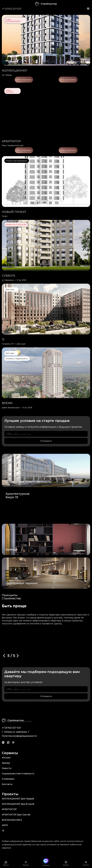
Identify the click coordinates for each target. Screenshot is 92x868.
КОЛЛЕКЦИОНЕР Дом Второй (18, 804)
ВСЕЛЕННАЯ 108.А (12, 820)
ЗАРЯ (5, 825)
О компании (8, 779)
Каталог (6, 758)
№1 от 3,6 (24, 80)
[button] (88, 8)
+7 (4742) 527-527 (12, 9)
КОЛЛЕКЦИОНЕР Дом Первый (18, 799)
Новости (7, 768)
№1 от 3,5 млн (24, 150)
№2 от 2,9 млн (68, 80)
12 (3, 831)
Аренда (6, 763)
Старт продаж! (10, 91)
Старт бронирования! (13, 20)
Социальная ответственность (18, 774)
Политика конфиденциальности (19, 736)
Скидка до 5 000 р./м (16, 224)
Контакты (7, 784)
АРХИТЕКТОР (9, 809)
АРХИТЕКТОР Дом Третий (16, 815)
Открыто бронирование (16, 161)
